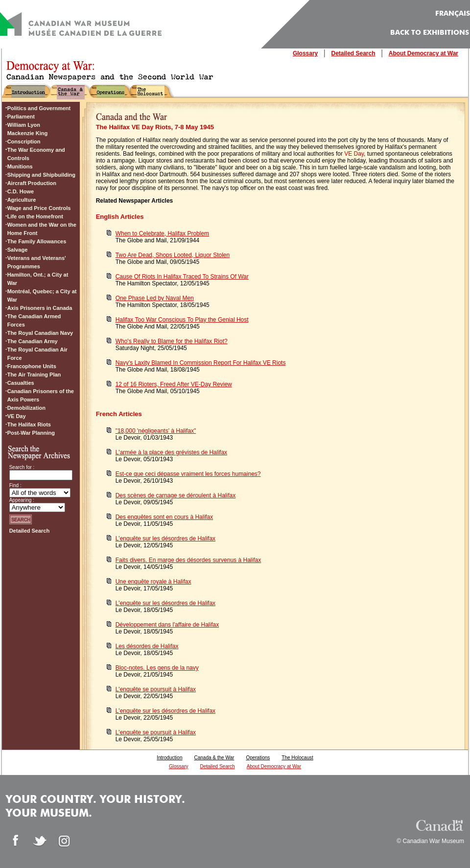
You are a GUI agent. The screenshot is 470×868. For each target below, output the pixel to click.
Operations (258, 758)
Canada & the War (214, 758)
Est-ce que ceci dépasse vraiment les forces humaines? (188, 474)
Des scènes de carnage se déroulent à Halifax (176, 495)
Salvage (18, 250)
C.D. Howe (21, 191)
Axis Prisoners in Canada (40, 308)
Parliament (21, 117)
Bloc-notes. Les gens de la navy (157, 668)
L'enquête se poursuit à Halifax (156, 689)
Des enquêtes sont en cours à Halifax (164, 517)
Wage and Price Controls (39, 208)
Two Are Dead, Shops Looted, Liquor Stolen (173, 255)
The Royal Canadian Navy (40, 333)
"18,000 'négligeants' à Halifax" (156, 431)
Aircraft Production (32, 183)
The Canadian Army (33, 341)
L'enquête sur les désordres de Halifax (165, 539)
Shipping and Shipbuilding (41, 175)
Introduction (169, 758)
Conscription (24, 141)
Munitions (20, 166)
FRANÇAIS (453, 14)
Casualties (21, 383)
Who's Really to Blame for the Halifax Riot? (172, 341)
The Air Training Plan (34, 375)
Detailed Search (353, 53)
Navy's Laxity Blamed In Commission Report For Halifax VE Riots (201, 363)
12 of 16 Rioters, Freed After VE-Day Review (174, 384)
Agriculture (22, 200)
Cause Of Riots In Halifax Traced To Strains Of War (182, 277)
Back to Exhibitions (430, 33)
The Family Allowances (37, 241)
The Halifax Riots (29, 424)
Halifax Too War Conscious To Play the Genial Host (182, 320)
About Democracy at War (423, 53)
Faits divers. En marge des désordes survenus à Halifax (188, 560)
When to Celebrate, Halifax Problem (162, 234)
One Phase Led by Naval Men (155, 298)
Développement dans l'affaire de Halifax (167, 625)
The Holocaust (297, 758)
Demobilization (26, 408)
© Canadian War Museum (430, 841)
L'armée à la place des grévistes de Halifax (171, 452)
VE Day (354, 154)
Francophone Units (32, 366)
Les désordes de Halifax (147, 646)
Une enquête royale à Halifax (153, 582)
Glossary (305, 53)
